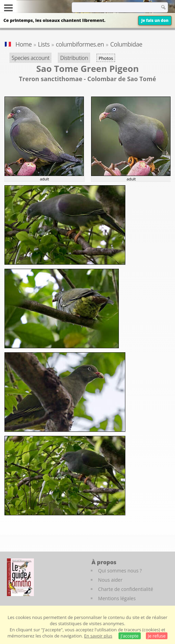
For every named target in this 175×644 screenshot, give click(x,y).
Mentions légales (117, 598)
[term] (108, 7)
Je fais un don (155, 20)
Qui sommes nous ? (120, 571)
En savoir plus (98, 636)
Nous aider (110, 580)
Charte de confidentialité (126, 589)
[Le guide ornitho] (20, 577)
